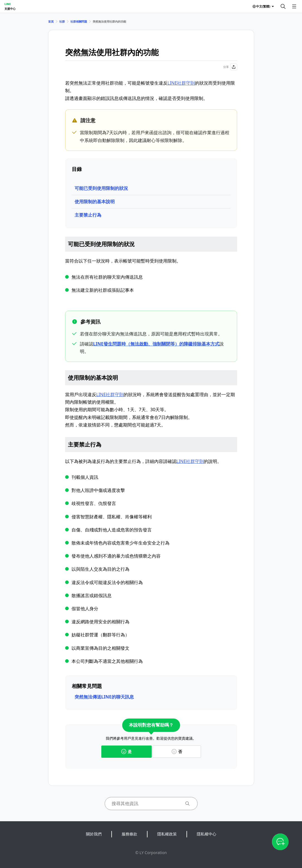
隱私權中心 (207, 834)
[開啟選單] (294, 6)
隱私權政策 (167, 834)
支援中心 (10, 9)
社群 (62, 21)
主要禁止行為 (88, 215)
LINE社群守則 (181, 83)
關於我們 (94, 834)
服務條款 (129, 834)
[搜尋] (283, 6)
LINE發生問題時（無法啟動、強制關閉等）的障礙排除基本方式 (156, 344)
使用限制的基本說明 (95, 202)
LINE (8, 4)
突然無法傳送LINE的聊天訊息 (104, 697)
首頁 (51, 21)
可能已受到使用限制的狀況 (101, 188)
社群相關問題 (79, 21)
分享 (230, 67)
